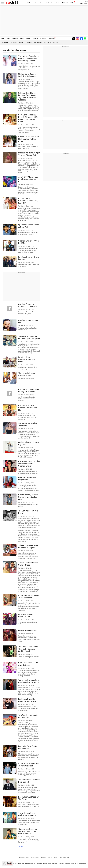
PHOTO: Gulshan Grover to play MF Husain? (29, 390)
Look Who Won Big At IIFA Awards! (28, 747)
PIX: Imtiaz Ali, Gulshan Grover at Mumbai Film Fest (28, 497)
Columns (29, 42)
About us (67, 864)
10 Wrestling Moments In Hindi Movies (29, 716)
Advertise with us (30, 864)
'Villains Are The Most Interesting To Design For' (29, 338)
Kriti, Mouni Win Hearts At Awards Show (29, 664)
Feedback (61, 864)
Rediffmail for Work (24, 858)
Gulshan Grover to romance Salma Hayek (28, 305)
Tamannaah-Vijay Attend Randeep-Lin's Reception (29, 681)
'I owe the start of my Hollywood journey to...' (28, 814)
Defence (14, 42)
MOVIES (22, 38)
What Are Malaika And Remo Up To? (28, 616)
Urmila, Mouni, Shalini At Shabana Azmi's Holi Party (29, 139)
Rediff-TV (72, 3)
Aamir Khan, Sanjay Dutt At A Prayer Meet (28, 765)
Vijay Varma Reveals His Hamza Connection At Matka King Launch (29, 58)
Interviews (38, 42)
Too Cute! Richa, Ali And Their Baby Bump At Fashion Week (28, 649)
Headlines (5, 42)
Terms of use (74, 864)
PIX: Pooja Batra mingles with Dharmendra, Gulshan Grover (29, 464)
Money (36, 3)
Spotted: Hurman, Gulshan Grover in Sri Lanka (27, 359)
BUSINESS (15, 38)
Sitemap (55, 864)
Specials (47, 42)
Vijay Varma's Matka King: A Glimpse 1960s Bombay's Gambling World (28, 118)
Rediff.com (21, 864)
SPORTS (36, 38)
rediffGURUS (64, 3)
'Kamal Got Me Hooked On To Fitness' (28, 564)
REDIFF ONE (52, 38)
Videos (56, 858)
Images (21, 42)
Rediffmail (30, 3)
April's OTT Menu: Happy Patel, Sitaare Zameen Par (29, 179)
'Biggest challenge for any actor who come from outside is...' (28, 831)
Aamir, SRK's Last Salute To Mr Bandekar (29, 597)
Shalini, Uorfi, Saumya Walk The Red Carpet (27, 75)
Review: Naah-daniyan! (28, 631)
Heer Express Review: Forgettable (27, 479)
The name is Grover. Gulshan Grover (27, 374)
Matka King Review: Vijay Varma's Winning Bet (29, 154)
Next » (22, 847)
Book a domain (35, 858)
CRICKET (29, 38)
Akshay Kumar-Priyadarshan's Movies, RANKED (28, 201)
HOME (3, 38)
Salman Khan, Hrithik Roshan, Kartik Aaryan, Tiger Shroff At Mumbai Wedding (28, 96)
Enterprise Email (45, 3)
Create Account (84, 3)
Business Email (55, 3)
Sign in (86, 1)
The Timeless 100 (64, 858)
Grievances (82, 864)
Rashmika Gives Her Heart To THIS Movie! (27, 700)
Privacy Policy (47, 864)
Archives (56, 42)
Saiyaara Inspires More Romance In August (28, 546)
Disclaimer (39, 864)
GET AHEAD (43, 38)
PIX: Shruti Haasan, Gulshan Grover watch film (28, 408)
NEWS (8, 38)
